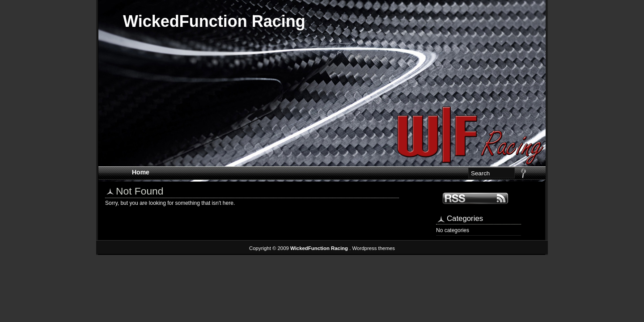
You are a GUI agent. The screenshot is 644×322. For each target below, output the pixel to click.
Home (141, 172)
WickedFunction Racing (214, 21)
